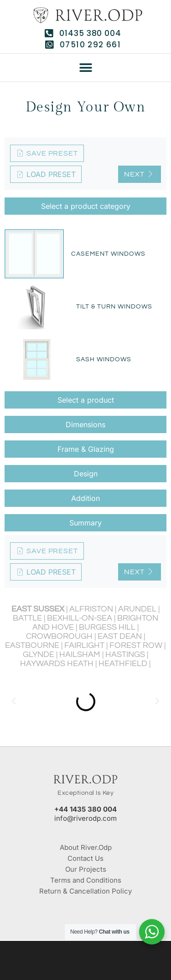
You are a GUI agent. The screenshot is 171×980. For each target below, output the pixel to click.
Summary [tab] (85, 523)
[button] (85, 68)
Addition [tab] (85, 498)
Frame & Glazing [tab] (86, 449)
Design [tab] (86, 474)
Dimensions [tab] (85, 424)
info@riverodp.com (85, 818)
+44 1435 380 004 (85, 809)
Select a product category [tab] (86, 206)
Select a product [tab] (86, 400)
